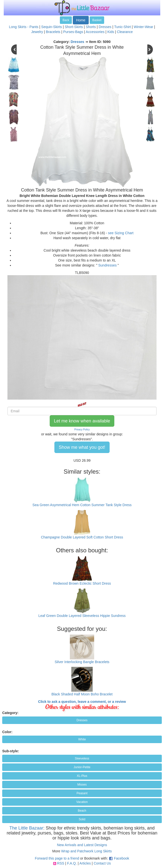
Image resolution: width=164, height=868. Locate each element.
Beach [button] (82, 811)
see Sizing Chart (121, 233)
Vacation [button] (82, 802)
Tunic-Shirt (122, 27)
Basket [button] (97, 20)
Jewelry (37, 32)
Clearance (125, 32)
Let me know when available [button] (82, 421)
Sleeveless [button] (82, 758)
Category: (10, 713)
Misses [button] (82, 785)
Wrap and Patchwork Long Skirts (86, 851)
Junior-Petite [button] (82, 767)
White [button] (82, 739)
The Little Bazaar (26, 828)
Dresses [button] (82, 720)
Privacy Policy (82, 430)
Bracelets (53, 32)
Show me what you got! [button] (82, 447)
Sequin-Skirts (52, 27)
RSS (61, 863)
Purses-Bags (73, 32)
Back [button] (66, 20)
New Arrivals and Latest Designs (82, 845)
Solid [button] (82, 819)
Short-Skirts (74, 27)
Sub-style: (11, 751)
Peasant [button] (82, 793)
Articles (85, 863)
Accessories (95, 32)
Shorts (91, 27)
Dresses (105, 27)
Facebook (121, 858)
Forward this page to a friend (57, 858)
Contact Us (102, 863)
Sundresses (108, 265)
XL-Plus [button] (82, 776)
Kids (111, 32)
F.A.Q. (72, 863)
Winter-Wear (143, 27)
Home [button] (81, 20)
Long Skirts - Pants (24, 27)
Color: (7, 732)
